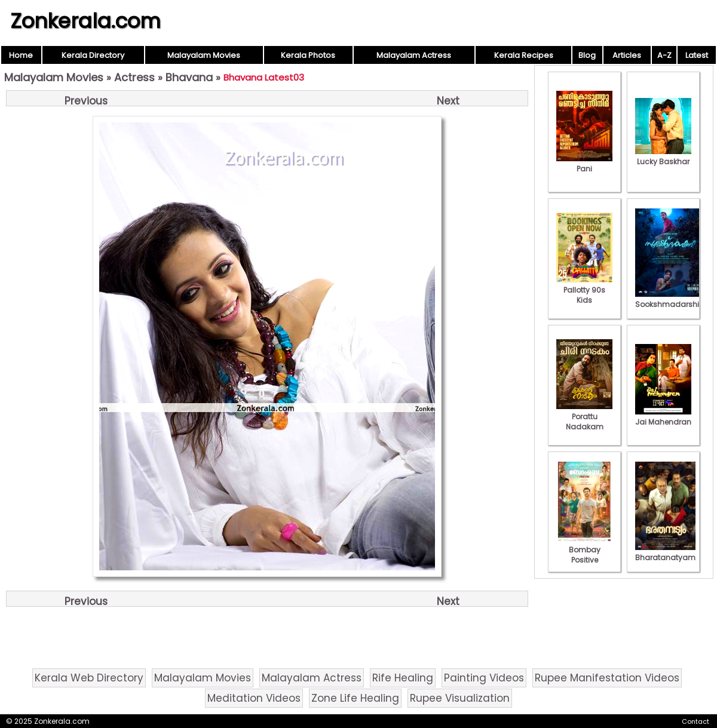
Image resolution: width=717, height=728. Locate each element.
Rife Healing (403, 678)
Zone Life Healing (355, 698)
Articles (627, 55)
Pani (584, 164)
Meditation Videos (254, 698)
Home (21, 55)
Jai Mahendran (663, 417)
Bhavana (189, 77)
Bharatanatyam (665, 552)
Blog (587, 55)
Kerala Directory (93, 55)
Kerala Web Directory (89, 678)
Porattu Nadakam (584, 417)
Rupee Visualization (460, 698)
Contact (695, 721)
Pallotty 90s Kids (584, 290)
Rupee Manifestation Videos (607, 678)
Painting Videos (484, 678)
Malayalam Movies (204, 55)
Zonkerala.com (85, 21)
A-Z (664, 55)
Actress (134, 77)
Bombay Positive (584, 550)
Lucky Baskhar (663, 156)
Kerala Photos (308, 55)
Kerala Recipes (524, 55)
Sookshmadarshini (670, 299)
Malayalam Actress (414, 55)
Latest (697, 55)
